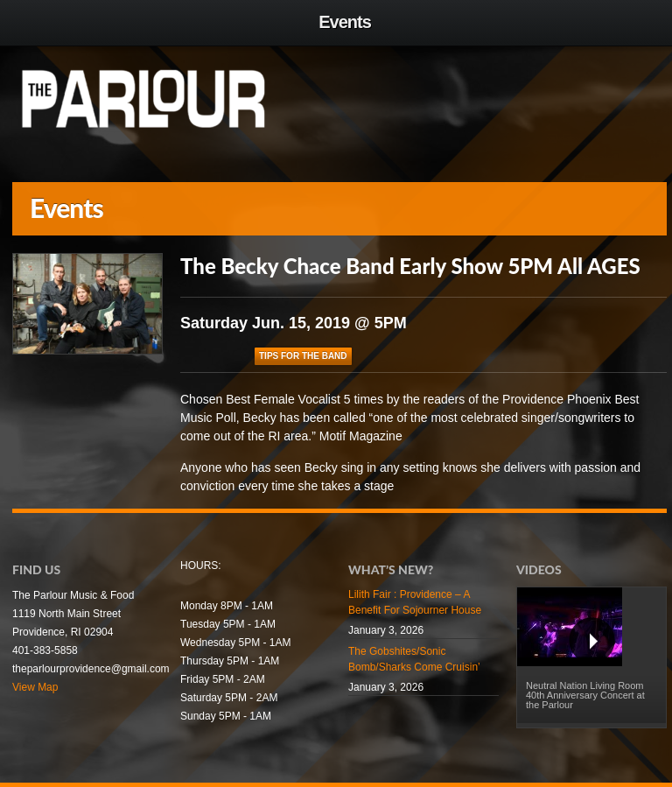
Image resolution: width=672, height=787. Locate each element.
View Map (35, 687)
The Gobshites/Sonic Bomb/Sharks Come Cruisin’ (414, 659)
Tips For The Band (303, 356)
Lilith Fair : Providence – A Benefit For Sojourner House (415, 602)
